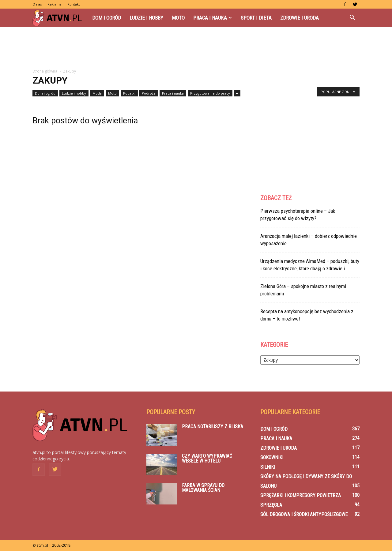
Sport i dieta (256, 18)
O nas (37, 4)
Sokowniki (272, 457)
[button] (352, 18)
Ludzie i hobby (146, 18)
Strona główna (45, 71)
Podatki (129, 93)
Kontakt (74, 4)
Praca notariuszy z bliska (213, 427)
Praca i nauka (213, 18)
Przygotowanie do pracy (210, 93)
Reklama (55, 4)
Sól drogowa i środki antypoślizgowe (304, 514)
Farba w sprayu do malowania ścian (203, 488)
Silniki (268, 467)
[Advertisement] (196, 48)
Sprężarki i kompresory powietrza (301, 495)
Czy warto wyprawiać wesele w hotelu (207, 458)
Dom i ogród (107, 18)
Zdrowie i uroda (300, 18)
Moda (97, 93)
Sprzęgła (271, 505)
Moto (178, 18)
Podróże (149, 93)
